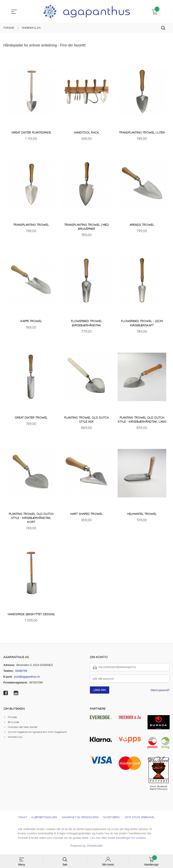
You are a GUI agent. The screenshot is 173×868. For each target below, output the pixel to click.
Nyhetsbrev (112, 820)
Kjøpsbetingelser (44, 820)
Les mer (95, 841)
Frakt (23, 820)
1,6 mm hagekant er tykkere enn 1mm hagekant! (37, 735)
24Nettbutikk (95, 849)
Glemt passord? (160, 693)
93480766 (21, 674)
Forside (12, 720)
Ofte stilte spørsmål (140, 820)
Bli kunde (14, 725)
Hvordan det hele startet (23, 730)
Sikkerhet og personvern (80, 820)
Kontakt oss (15, 739)
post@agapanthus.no (27, 680)
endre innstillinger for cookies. (127, 841)
